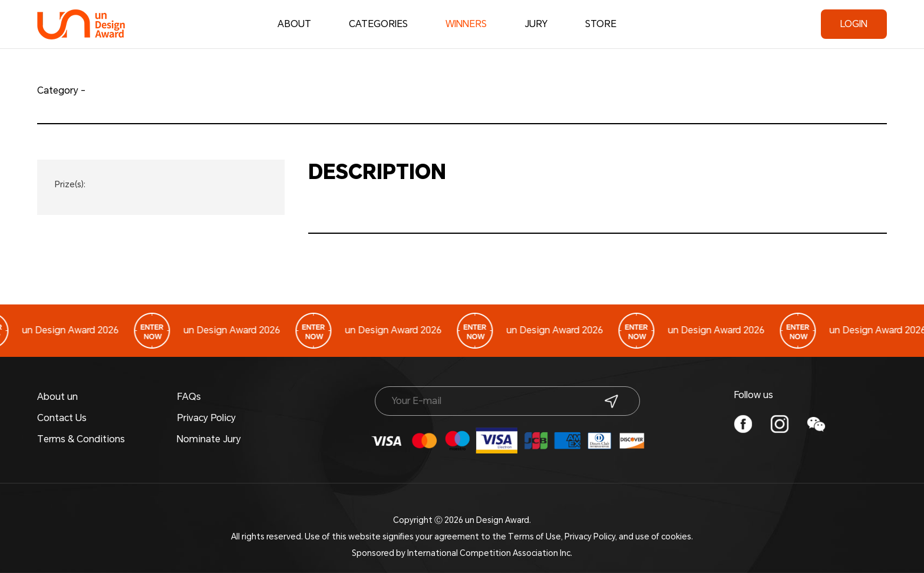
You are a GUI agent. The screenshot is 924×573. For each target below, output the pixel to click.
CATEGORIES (378, 24)
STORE (601, 24)
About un (57, 397)
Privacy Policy (206, 418)
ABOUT (294, 24)
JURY (536, 24)
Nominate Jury (209, 439)
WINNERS (466, 27)
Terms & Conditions (81, 439)
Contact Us (62, 418)
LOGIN (854, 24)
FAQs (189, 397)
